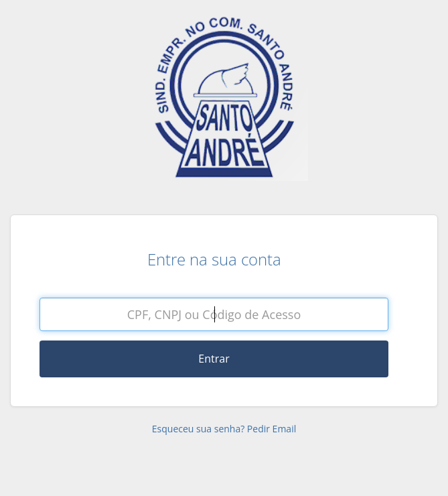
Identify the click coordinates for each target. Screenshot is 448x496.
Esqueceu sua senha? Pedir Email (224, 429)
